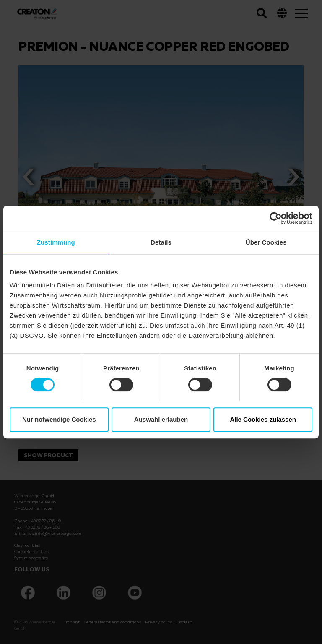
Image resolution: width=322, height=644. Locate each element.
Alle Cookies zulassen (263, 419)
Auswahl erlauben (161, 419)
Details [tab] (161, 242)
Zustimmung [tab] (56, 242)
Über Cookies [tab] (266, 242)
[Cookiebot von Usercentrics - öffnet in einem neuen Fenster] (276, 218)
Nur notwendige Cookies (59, 419)
